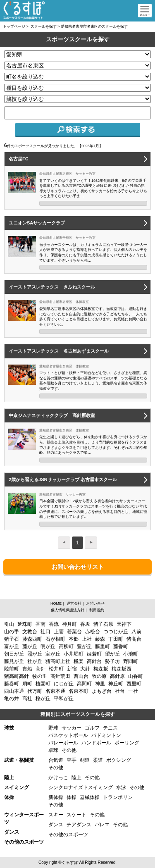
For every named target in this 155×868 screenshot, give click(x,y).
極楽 (79, 661)
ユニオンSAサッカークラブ (37, 223)
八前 (136, 632)
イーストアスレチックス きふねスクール (52, 287)
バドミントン (106, 735)
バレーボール (63, 743)
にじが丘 (64, 684)
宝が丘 (53, 654)
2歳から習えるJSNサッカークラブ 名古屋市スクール (63, 479)
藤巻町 (12, 684)
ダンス (56, 825)
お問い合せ (95, 603)
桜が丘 (43, 699)
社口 (45, 632)
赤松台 (93, 632)
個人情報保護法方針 (68, 610)
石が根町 (55, 639)
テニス (110, 728)
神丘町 (116, 684)
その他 (69, 750)
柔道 (98, 760)
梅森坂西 (122, 669)
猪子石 (12, 639)
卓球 (53, 750)
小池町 (131, 654)
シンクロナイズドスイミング (81, 787)
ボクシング (119, 760)
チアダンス (79, 825)
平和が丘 (64, 699)
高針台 (94, 661)
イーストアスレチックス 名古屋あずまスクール (59, 351)
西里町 (134, 684)
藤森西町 (32, 639)
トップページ (14, 26)
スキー (56, 815)
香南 (41, 624)
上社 (87, 639)
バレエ (102, 825)
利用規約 (97, 610)
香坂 (85, 624)
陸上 (76, 777)
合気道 (56, 760)
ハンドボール (96, 743)
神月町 (69, 624)
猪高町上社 (58, 661)
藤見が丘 (14, 661)
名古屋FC (19, 159)
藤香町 (121, 646)
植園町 (43, 684)
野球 (53, 728)
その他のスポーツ (68, 835)
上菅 (59, 632)
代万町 (35, 691)
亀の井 (12, 699)
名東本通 (55, 691)
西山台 (81, 676)
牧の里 (40, 676)
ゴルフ (92, 728)
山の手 (12, 632)
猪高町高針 (17, 676)
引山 (9, 624)
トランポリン (118, 797)
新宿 (72, 669)
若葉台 (74, 632)
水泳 (121, 787)
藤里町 (103, 646)
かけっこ (58, 777)
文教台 (30, 632)
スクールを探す (44, 26)
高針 (41, 669)
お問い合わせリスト (78, 567)
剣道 (85, 760)
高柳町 (66, 646)
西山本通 (14, 691)
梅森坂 (101, 669)
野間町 (131, 661)
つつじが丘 (116, 632)
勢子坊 (112, 661)
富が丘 (12, 646)
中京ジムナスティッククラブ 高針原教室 (52, 415)
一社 (133, 691)
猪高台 (134, 639)
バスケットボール (68, 735)
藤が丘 (30, 646)
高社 (27, 699)
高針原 (117, 676)
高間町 (84, 684)
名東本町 (79, 691)
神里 (100, 684)
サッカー (72, 728)
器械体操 (90, 797)
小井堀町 (74, 654)
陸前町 (12, 669)
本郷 (74, 639)
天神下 (124, 624)
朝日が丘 (14, 654)
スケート (76, 815)
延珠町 (25, 624)
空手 (72, 760)
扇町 (27, 684)
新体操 (56, 797)
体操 (72, 797)
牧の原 (99, 676)
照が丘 (35, 654)
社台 (120, 691)
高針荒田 (60, 676)
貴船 (27, 669)
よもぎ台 (102, 691)
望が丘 (112, 654)
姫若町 (94, 654)
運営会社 (74, 603)
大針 (85, 669)
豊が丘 (84, 646)
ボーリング (127, 743)
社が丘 (35, 661)
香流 (54, 624)
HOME (56, 603)
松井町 (56, 669)
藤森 (100, 639)
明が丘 (48, 646)
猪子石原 (103, 624)
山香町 (136, 676)
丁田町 (116, 639)
